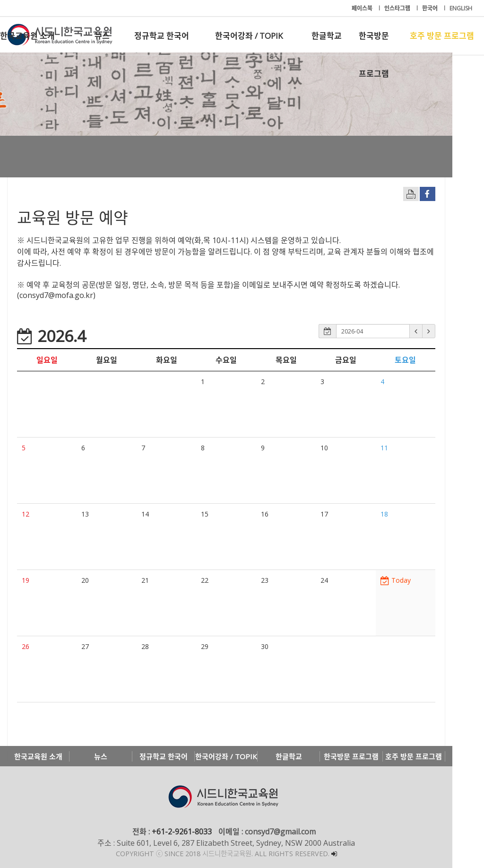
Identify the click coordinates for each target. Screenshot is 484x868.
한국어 (431, 8)
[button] (448, 331)
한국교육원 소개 (27, 36)
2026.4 (52, 336)
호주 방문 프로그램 (442, 36)
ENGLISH (461, 8)
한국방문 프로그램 (374, 43)
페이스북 (363, 8)
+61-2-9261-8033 (197, 832)
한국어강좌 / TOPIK (249, 36)
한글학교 (327, 36)
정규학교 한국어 (162, 36)
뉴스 (102, 36)
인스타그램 (398, 8)
